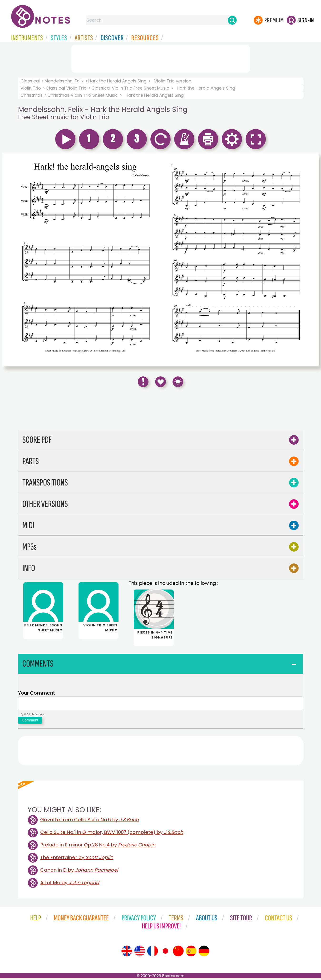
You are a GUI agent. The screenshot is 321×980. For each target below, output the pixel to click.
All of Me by (70, 884)
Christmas (32, 95)
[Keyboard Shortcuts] (178, 382)
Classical (30, 81)
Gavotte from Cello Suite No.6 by (89, 821)
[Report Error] (143, 382)
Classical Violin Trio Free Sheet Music (130, 88)
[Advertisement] (161, 58)
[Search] (232, 20)
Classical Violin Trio (66, 88)
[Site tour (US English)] (140, 953)
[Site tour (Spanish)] (191, 953)
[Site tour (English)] (127, 953)
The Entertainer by (77, 859)
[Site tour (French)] (153, 953)
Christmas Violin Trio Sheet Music (83, 95)
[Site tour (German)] (204, 953)
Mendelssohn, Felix (64, 81)
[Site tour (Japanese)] (165, 953)
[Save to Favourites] (160, 382)
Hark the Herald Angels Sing (117, 81)
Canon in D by (79, 872)
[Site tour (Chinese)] (178, 953)
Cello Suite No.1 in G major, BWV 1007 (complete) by (112, 834)
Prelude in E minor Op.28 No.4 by (98, 847)
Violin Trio (31, 88)
